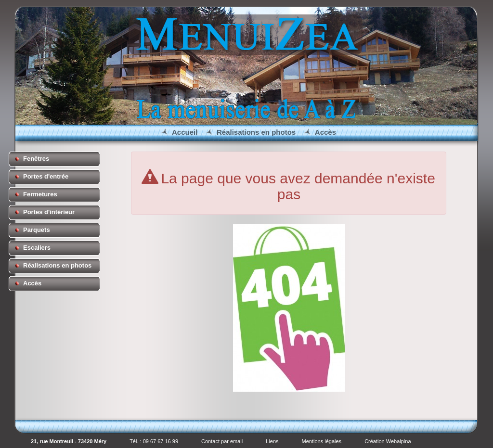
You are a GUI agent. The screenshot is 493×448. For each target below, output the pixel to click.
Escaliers (37, 248)
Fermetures (40, 194)
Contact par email (222, 441)
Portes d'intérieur (49, 212)
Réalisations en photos (256, 132)
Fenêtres (36, 159)
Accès (325, 132)
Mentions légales (322, 441)
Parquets (37, 230)
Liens (272, 441)
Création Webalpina (388, 441)
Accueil (185, 132)
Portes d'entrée (46, 176)
